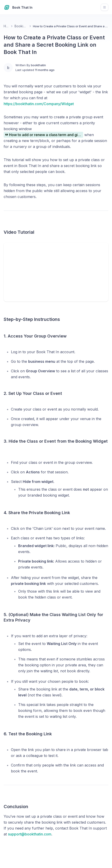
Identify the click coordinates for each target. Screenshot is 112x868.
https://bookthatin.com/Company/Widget (39, 104)
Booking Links (21, 26)
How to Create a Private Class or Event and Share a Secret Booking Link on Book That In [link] (71, 26)
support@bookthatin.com (30, 834)
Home (6, 26)
